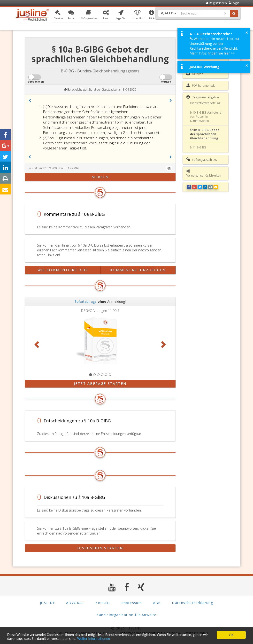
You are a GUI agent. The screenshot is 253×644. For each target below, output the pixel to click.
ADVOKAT (75, 603)
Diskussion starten (100, 548)
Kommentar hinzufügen (138, 270)
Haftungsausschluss (202, 160)
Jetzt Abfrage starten (100, 384)
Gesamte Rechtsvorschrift (197, 60)
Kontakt (103, 603)
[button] (58, 15)
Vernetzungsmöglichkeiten (204, 173)
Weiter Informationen (120, 639)
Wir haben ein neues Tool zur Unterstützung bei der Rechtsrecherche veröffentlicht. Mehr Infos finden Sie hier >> (215, 46)
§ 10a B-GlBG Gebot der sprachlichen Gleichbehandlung (204, 134)
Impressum (132, 603)
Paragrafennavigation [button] (203, 97)
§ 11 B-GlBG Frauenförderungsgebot (205, 149)
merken (100, 177)
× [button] (247, 32)
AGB (157, 603)
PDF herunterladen (202, 85)
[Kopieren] (169, 168)
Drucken (195, 74)
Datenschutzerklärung (192, 603)
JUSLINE (48, 603)
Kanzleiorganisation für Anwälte (126, 615)
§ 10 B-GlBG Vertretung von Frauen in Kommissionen (206, 117)
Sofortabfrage (86, 301)
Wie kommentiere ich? (63, 270)
